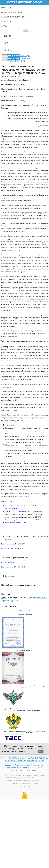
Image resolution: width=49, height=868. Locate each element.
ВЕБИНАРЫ (6, 21)
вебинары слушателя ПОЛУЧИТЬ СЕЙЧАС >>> (19, 58)
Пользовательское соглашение (20, 768)
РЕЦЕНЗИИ (32, 761)
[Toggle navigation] (9, 37)
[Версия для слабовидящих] (25, 797)
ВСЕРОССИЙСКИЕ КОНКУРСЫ (14, 17)
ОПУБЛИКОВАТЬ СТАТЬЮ (12, 12)
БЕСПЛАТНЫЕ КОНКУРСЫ (38, 758)
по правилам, (30, 746)
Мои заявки (25, 611)
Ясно (41, 752)
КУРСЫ (4, 26)
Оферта (34, 771)
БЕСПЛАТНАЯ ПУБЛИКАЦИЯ (13, 758)
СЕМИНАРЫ (10, 761)
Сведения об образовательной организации (24, 765)
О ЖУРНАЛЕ (7, 8)
